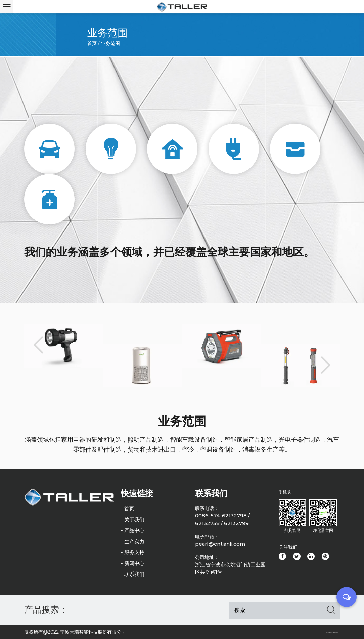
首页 (92, 43)
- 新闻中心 (133, 563)
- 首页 (128, 508)
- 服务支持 (133, 552)
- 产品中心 (133, 530)
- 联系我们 (133, 574)
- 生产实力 (133, 541)
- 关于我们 (133, 520)
